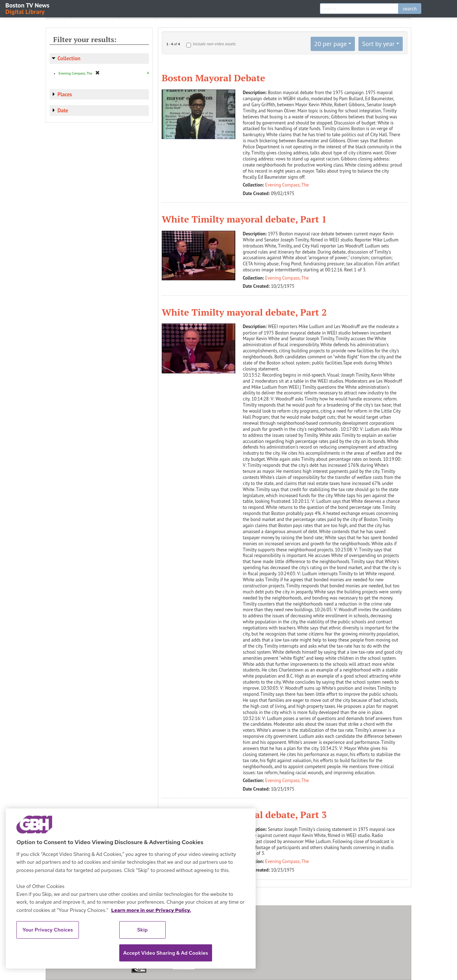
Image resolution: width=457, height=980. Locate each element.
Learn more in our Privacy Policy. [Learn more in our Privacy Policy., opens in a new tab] (151, 910)
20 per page (331, 44)
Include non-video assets (214, 44)
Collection (69, 58)
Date (63, 110)
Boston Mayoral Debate (214, 78)
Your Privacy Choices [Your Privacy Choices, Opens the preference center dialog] (48, 930)
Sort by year (378, 44)
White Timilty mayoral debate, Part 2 (244, 312)
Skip (142, 930)
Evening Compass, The (287, 185)
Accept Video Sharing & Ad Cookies (166, 953)
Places (65, 94)
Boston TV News (28, 8)
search (410, 9)
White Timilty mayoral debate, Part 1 (244, 219)
